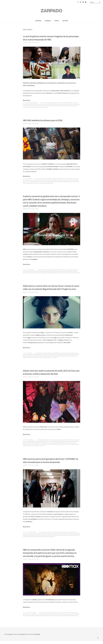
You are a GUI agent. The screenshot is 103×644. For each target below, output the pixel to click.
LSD (37, 359)
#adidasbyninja (42, 443)
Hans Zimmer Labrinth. (61, 104)
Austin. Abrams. (26, 537)
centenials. (47, 444)
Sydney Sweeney (35, 107)
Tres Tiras (33, 449)
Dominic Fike (45, 537)
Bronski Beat (42, 444)
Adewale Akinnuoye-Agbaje (49, 103)
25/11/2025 (25, 123)
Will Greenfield (48, 540)
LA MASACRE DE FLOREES (52, 182)
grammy (29, 358)
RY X (28, 361)
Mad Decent (41, 359)
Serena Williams (45, 447)
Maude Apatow (52, 106)
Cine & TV (30, 535)
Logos (51, 446)
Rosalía (74, 106)
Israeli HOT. (43, 538)
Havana (32, 358)
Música (30, 356)
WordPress (23, 637)
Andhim (45, 356)
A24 (41, 270)
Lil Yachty (34, 359)
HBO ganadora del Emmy (44, 271)
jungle (47, 358)
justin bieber (51, 358)
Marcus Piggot (59, 446)
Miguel (64, 359)
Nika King (70, 538)
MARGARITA (66, 182)
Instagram (81, 2)
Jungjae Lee (38, 446)
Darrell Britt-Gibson (34, 104)
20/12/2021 (25, 562)
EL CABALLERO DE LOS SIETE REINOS (43, 180)
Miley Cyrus (69, 446)
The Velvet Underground (74, 447)
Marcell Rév (55, 359)
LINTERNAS (60, 182)
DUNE (33, 180)
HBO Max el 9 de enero (55, 617)
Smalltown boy (51, 447)
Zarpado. (11, 637)
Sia (35, 361)
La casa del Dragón (42, 182)
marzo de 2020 (26, 619)
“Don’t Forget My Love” (47, 361)
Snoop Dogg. (57, 447)
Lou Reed (54, 446)
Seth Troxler (31, 361)
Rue (27, 540)
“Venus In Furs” (42, 449)
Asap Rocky (30, 444)
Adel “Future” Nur (51, 535)
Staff (30, 43)
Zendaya (46, 107)
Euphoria (54, 104)
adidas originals (58, 443)
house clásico (43, 358)
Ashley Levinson (74, 535)
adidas (53, 443)
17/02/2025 (25, 209)
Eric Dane (50, 104)
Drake (49, 537)
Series (29, 270)
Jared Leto (25, 446)
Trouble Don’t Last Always (69, 619)
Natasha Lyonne (58, 106)
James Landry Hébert (65, 271)
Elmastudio (37, 637)
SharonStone (29, 107)
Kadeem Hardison (32, 106)
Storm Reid (36, 540)
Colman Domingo (26, 104)
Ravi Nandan (75, 538)
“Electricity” (55, 361)
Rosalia (71, 106)
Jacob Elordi (74, 104)
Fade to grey (69, 444)
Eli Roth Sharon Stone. (43, 104)
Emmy (27, 271)
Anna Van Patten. (62, 270)
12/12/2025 (25, 43)
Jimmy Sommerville (31, 446)
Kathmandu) (66, 358)
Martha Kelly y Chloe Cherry (36, 273)
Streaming (36, 103)
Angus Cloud (68, 535)
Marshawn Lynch (40, 106)
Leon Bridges (29, 359)
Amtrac (42, 356)
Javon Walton (54, 538)
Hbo (28, 103)
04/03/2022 (25, 295)
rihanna (40, 447)
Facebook (78, 2)
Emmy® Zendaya (63, 537)
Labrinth (25, 359)
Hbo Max (31, 103)
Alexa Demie (57, 103)
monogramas (25, 447)
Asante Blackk (69, 103)
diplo (73, 356)
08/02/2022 (25, 468)
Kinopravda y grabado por (74, 358)
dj (28, 356)
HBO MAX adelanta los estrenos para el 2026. (44, 120)
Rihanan (36, 447)
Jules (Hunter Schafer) (75, 617)
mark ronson (60, 359)
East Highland (53, 537)
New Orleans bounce (70, 359)
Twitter (83, 2)
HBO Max (67, 180)
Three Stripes (25, 449)
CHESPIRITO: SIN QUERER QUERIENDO (48, 179)
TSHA (41, 361)
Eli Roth (53, 180)
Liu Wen (48, 446)
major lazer (50, 359)
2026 (38, 179)
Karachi (56, 358)
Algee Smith (63, 535)
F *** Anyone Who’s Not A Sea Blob (36, 617)
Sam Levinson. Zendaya (38, 183)
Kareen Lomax (60, 358)
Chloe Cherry (75, 103)
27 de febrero (44, 535)
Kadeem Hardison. (74, 271)
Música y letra (31, 447)
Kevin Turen (59, 538)
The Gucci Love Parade (64, 447)
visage (37, 449)
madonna (46, 359)
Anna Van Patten (63, 103)
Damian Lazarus (64, 356)
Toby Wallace (41, 107)
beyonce (53, 356)
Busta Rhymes (57, 356)
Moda (29, 443)
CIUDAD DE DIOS (61, 179)
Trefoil (30, 449)
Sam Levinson (61, 273)
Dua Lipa (76, 356)
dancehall (69, 356)
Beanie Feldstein (35, 444)
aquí (29, 341)
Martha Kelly (46, 106)
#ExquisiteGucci (48, 443)
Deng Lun (60, 444)
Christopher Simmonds (53, 444)
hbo (38, 271)
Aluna (39, 356)
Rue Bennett (44, 619)
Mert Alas (65, 446)
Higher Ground (37, 358)
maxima (78, 182)
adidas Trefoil (65, 443)
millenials (74, 446)
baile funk (49, 356)
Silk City (38, 361)
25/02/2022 (25, 380)
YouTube (86, 2)
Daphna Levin (39, 537)
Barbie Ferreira (32, 537)
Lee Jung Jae (43, 446)
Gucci (73, 444)
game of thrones (62, 180)
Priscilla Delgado (65, 106)
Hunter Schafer (69, 104)
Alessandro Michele (71, 443)
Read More (26, 100)
